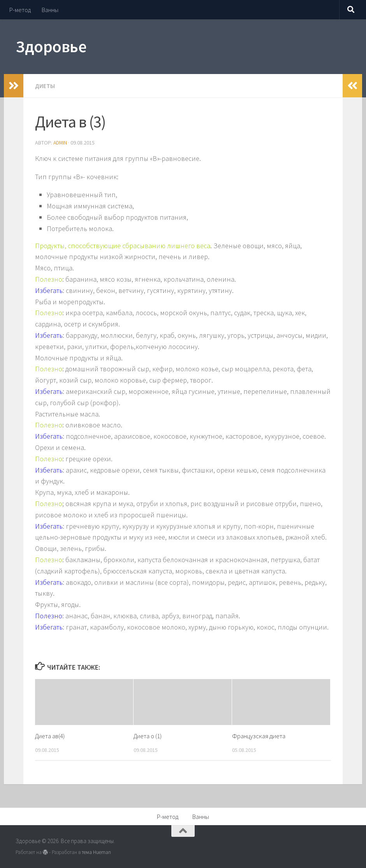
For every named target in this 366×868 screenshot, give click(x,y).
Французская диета (259, 735)
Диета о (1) (148, 735)
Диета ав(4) (50, 735)
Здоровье (51, 46)
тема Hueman (96, 851)
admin (61, 142)
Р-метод (20, 10)
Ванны (50, 10)
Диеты (45, 86)
